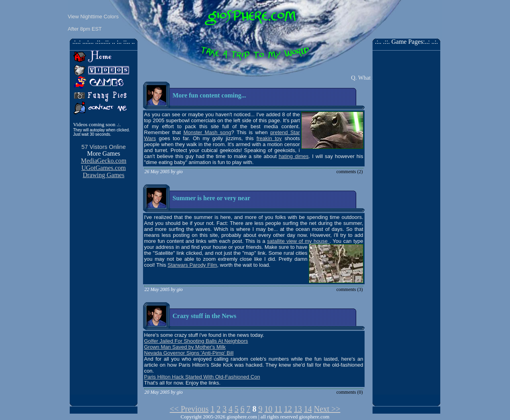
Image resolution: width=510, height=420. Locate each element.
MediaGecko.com (104, 161)
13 (298, 409)
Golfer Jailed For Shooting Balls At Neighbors (196, 341)
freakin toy (269, 138)
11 (278, 409)
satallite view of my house (298, 241)
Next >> (327, 409)
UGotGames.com (104, 168)
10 (268, 409)
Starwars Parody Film (192, 265)
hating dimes (293, 156)
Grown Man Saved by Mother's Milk (185, 347)
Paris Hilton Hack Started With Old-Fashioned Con (202, 377)
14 (308, 409)
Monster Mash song (207, 132)
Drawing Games (104, 175)
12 (288, 409)
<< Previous (189, 409)
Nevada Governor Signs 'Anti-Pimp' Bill (189, 353)
